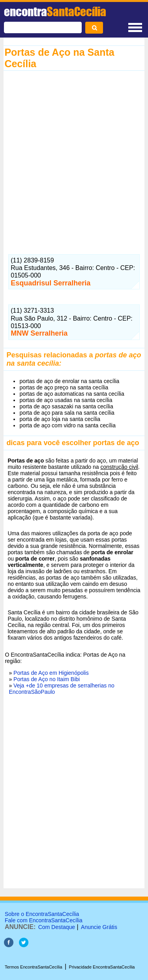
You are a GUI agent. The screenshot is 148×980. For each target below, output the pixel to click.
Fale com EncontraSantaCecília (44, 920)
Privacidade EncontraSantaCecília (102, 967)
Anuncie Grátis (99, 927)
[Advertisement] (74, 159)
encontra (55, 11)
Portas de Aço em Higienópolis (51, 673)
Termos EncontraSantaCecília (34, 967)
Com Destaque (57, 927)
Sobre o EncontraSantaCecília (42, 914)
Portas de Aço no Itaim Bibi (47, 679)
